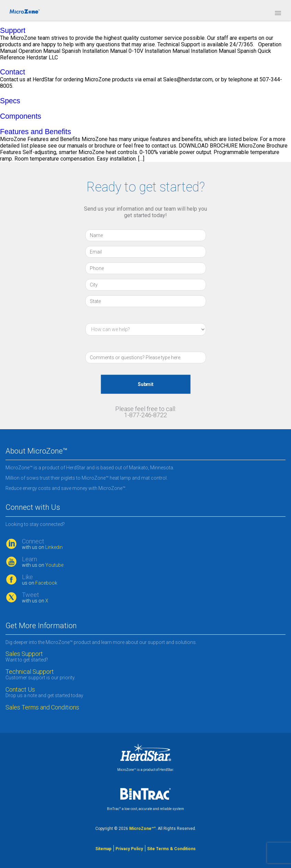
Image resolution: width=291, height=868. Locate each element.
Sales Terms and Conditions (42, 707)
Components (21, 116)
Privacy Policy (129, 849)
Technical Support (30, 672)
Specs (10, 101)
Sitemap (103, 849)
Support (13, 30)
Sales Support (24, 654)
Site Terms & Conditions (171, 849)
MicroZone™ (142, 829)
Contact (13, 72)
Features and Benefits (35, 132)
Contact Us (20, 690)
